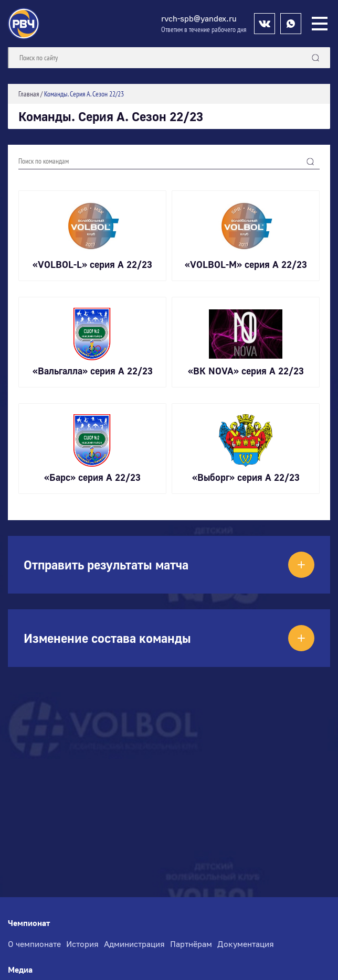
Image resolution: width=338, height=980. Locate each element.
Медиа (20, 970)
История (82, 944)
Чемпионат (29, 923)
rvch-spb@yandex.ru (199, 18)
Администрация (134, 944)
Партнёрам (191, 944)
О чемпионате (34, 944)
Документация (246, 944)
